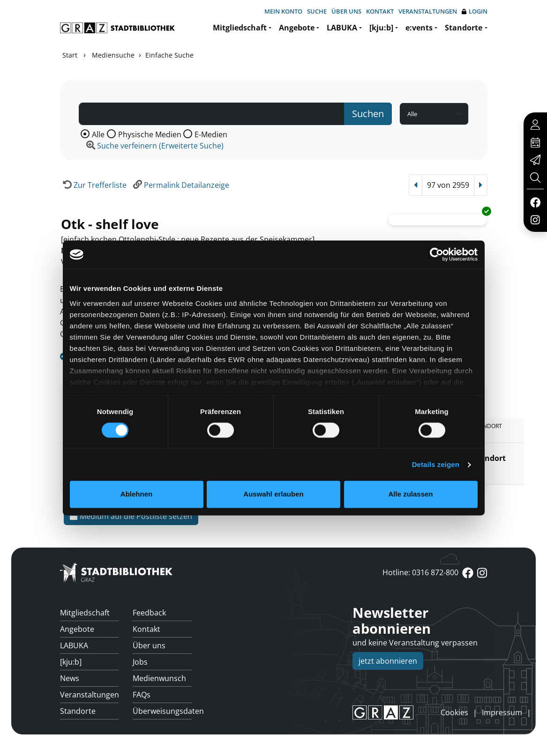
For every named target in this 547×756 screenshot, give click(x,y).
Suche (317, 11)
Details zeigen (436, 464)
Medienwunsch (159, 678)
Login (475, 11)
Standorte (464, 28)
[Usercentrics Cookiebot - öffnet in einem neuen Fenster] (437, 254)
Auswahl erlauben (273, 494)
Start (70, 55)
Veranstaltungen (428, 11)
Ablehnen (136, 494)
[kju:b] (381, 28)
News (70, 678)
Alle (98, 134)
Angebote (297, 28)
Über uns (346, 11)
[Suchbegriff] (212, 114)
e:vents (419, 28)
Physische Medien (150, 134)
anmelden (425, 712)
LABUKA (342, 28)
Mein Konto (283, 11)
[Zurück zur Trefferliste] (93, 185)
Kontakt (380, 11)
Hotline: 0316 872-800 (420, 572)
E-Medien (211, 134)
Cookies (454, 712)
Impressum (502, 712)
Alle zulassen (410, 494)
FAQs (142, 695)
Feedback (149, 613)
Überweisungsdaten (162, 711)
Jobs (140, 662)
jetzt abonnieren (388, 661)
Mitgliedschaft (240, 28)
